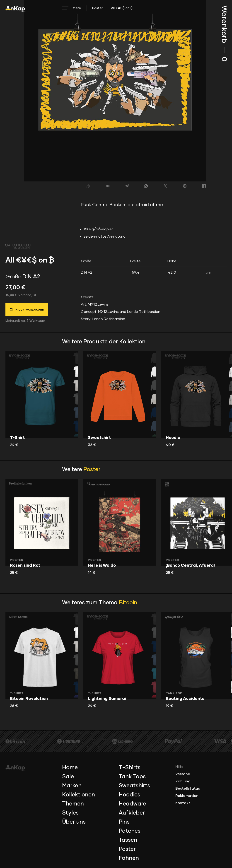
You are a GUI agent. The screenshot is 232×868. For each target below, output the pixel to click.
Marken (72, 786)
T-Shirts (130, 768)
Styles (70, 813)
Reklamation (187, 796)
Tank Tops (132, 777)
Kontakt (183, 803)
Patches (130, 831)
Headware (132, 804)
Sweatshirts (134, 786)
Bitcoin (128, 603)
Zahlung (183, 781)
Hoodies (129, 795)
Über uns (74, 822)
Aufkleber (132, 813)
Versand (183, 774)
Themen (73, 804)
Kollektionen (79, 795)
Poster (97, 8)
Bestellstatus (188, 788)
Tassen (128, 840)
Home (70, 768)
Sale (68, 777)
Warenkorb (224, 33)
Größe (13, 277)
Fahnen (129, 858)
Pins (124, 822)
